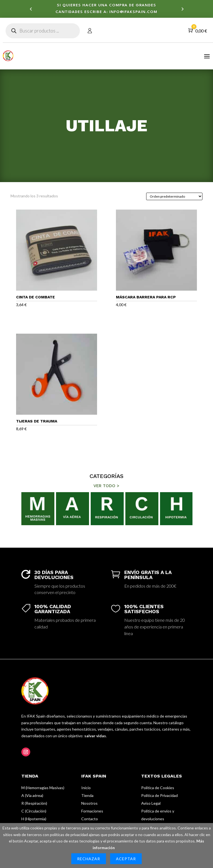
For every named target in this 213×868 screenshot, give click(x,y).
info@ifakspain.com (133, 13)
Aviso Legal (151, 803)
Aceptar (126, 859)
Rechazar (89, 859)
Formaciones (92, 811)
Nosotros (89, 803)
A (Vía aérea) (32, 795)
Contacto (90, 819)
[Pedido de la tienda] (174, 196)
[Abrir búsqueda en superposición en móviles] (43, 31)
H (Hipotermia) (34, 819)
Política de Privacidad (159, 795)
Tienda (87, 795)
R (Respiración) (34, 803)
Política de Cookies (158, 788)
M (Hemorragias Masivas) (43, 788)
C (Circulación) (34, 811)
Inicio (86, 788)
